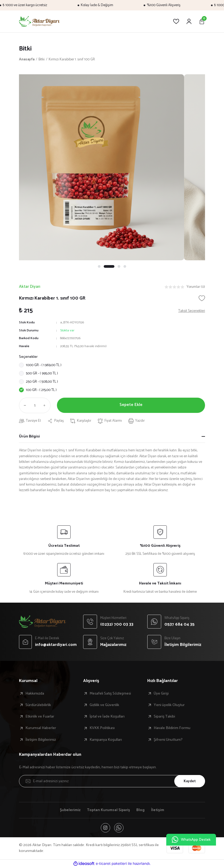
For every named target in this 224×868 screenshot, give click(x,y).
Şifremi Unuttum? (168, 740)
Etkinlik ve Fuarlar (40, 717)
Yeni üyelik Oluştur (169, 705)
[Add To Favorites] (202, 298)
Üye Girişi (161, 693)
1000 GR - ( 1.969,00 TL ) (44, 365)
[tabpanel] (112, 167)
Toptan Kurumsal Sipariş (109, 810)
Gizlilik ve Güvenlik (104, 705)
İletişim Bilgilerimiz (41, 740)
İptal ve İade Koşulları (107, 717)
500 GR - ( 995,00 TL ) (42, 374)
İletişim (158, 810)
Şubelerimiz (70, 810)
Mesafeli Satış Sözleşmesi (110, 693)
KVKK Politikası (102, 728)
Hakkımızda (35, 693)
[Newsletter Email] (112, 781)
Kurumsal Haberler (41, 728)
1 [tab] (99, 266)
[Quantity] (35, 406)
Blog (141, 810)
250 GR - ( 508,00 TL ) (42, 382)
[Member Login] (189, 21)
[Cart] (202, 21)
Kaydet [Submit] (189, 781)
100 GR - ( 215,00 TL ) (41, 390)
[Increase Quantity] (46, 406)
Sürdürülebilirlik (38, 705)
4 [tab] (125, 266)
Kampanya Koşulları (106, 740)
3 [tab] (119, 266)
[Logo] (39, 21)
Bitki (26, 49)
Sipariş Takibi (164, 717)
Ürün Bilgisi (29, 436)
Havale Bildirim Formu (172, 728)
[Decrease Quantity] (24, 406)
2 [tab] (109, 266)
